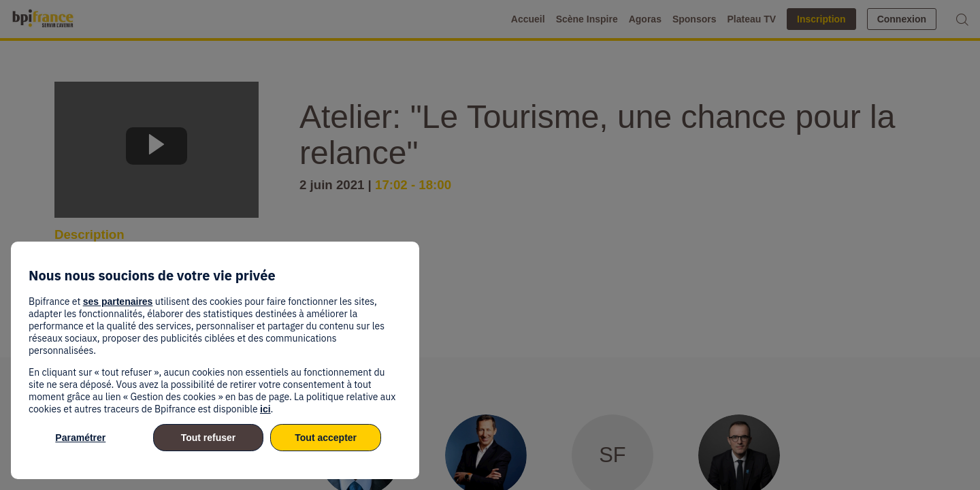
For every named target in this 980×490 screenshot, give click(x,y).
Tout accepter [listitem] (326, 438)
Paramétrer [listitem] (80, 438)
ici (265, 409)
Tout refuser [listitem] (209, 438)
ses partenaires (118, 301)
